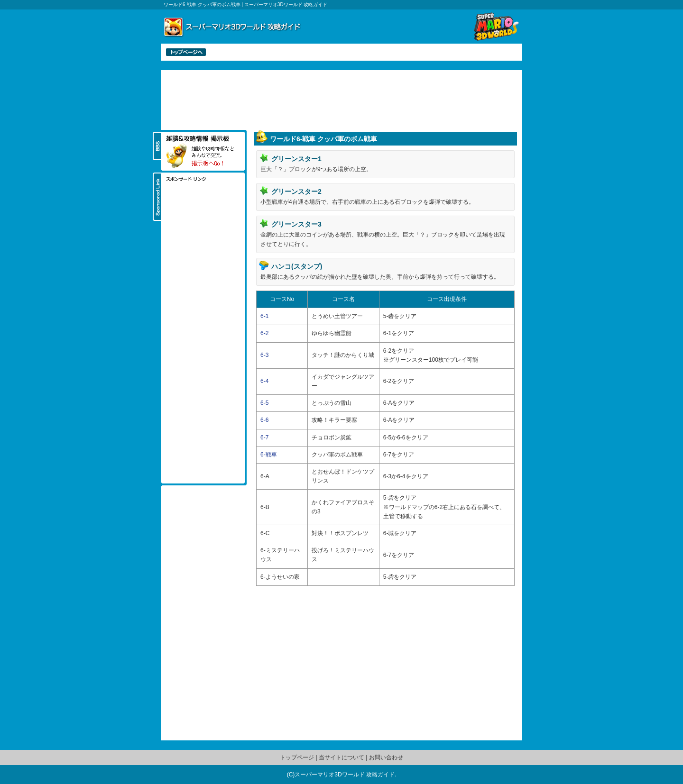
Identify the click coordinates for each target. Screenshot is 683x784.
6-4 (264, 381)
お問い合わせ (386, 757)
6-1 (264, 316)
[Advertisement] (341, 99)
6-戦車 (269, 455)
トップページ (297, 757)
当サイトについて (341, 757)
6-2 (264, 333)
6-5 (264, 403)
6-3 (264, 355)
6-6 (264, 420)
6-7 (264, 438)
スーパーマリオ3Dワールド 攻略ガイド (345, 775)
